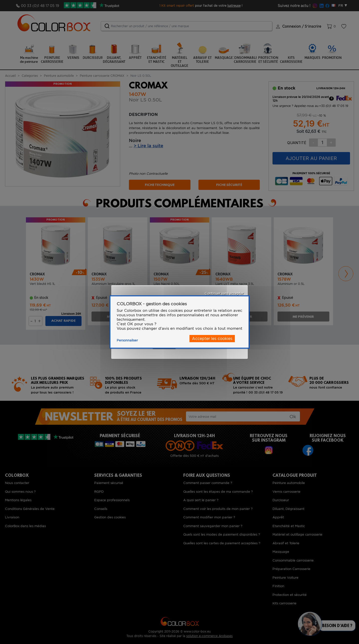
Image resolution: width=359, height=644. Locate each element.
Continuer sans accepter (224, 293)
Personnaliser (127, 340)
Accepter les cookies (212, 339)
